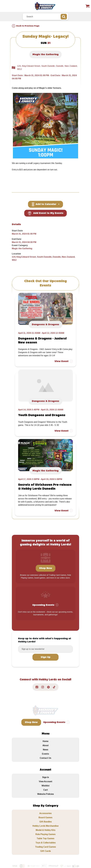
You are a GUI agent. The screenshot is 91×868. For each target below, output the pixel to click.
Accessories (45, 813)
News (46, 750)
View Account (46, 781)
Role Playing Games (45, 834)
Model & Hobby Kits (46, 830)
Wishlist (46, 786)
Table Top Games (45, 838)
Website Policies (46, 794)
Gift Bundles (46, 822)
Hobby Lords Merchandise (45, 826)
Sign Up (46, 657)
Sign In (46, 777)
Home (45, 741)
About (46, 745)
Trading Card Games (45, 847)
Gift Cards (46, 851)
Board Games (45, 817)
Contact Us (45, 758)
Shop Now (46, 568)
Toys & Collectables (46, 843)
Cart (46, 790)
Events (45, 754)
